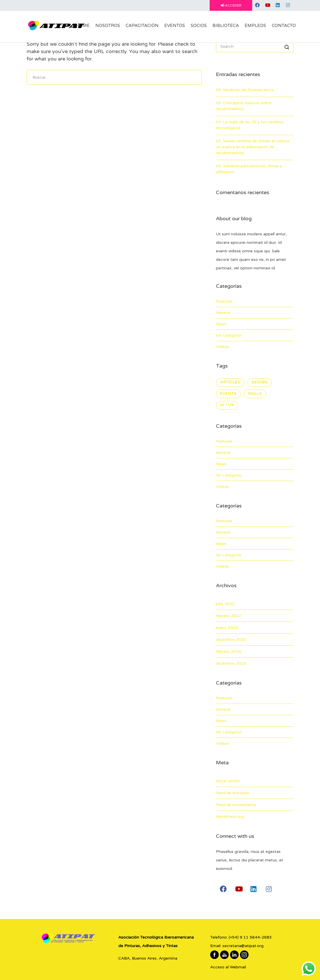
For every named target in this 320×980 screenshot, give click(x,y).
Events (228, 394)
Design (260, 382)
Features (224, 301)
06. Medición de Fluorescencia (245, 90)
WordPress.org (230, 817)
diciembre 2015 (231, 663)
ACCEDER (231, 5)
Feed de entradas (232, 793)
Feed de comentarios (236, 805)
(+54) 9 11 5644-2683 (250, 937)
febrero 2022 (229, 616)
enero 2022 (227, 628)
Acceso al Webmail (228, 967)
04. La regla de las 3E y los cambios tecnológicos (250, 125)
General (223, 313)
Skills (255, 394)
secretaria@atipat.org (243, 946)
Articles (230, 382)
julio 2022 (225, 604)
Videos (222, 347)
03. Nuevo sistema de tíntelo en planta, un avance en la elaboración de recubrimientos (253, 147)
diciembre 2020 (231, 640)
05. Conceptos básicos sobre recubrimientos (244, 106)
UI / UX (227, 405)
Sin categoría (228, 335)
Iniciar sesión (228, 781)
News (221, 324)
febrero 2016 (229, 651)
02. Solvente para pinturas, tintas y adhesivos (249, 169)
